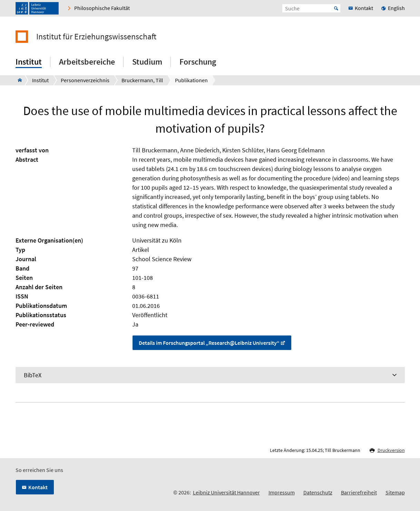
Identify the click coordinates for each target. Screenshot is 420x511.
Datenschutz (318, 492)
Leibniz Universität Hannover (226, 492)
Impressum (282, 492)
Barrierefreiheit (359, 492)
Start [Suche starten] (336, 8)
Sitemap (395, 492)
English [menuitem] (396, 8)
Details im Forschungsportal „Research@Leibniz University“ (209, 343)
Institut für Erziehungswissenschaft (96, 37)
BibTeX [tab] (33, 375)
